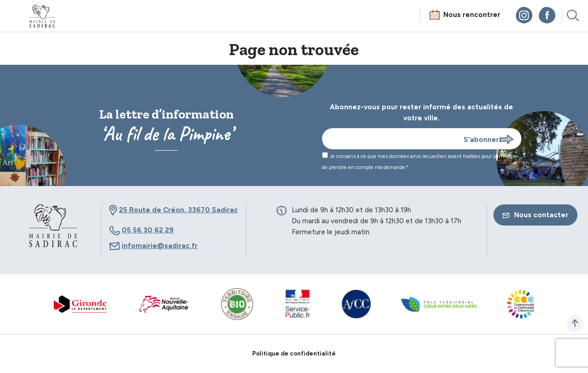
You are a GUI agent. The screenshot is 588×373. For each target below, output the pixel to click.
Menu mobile (16, 17)
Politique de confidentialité (294, 353)
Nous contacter (535, 215)
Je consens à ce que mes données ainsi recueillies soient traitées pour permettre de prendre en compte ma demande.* (419, 161)
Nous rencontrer (472, 15)
